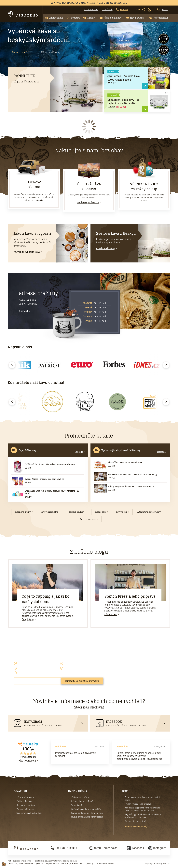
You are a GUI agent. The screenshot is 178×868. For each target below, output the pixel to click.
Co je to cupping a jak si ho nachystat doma (46, 599)
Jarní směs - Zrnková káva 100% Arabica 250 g (124, 78)
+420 (64, 848)
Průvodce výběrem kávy (27, 252)
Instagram (157, 848)
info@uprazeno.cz (103, 848)
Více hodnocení (27, 761)
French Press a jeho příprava (130, 596)
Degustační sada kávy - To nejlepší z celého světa (123, 102)
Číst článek (28, 620)
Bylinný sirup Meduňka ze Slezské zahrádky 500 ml (131, 486)
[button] (54, 18)
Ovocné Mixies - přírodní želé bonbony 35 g (44, 479)
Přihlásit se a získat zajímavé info (82, 681)
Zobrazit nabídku (22, 52)
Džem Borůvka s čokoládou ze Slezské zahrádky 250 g (132, 475)
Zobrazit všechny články (136, 827)
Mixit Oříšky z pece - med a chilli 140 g (125, 462)
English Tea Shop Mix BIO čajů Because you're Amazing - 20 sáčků (52, 492)
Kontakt (23, 311)
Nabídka (79, 452)
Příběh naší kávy (50, 52)
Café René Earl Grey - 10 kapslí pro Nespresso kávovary (50, 464)
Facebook (136, 848)
